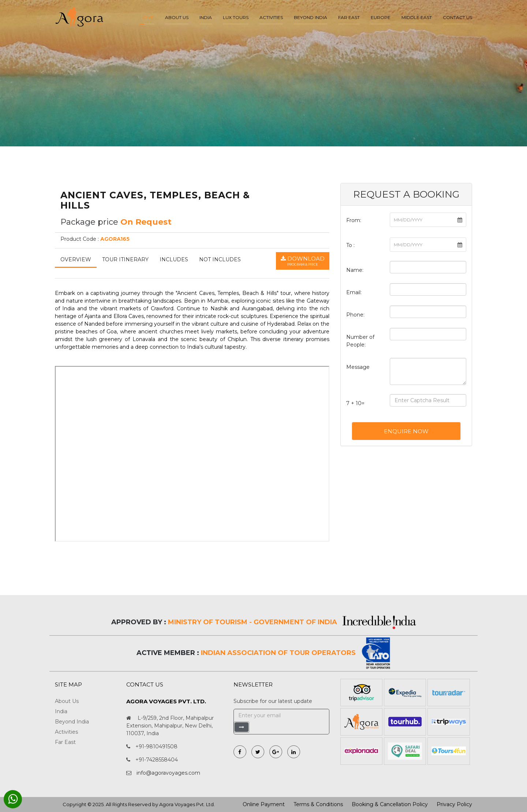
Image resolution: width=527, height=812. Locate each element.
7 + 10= (355, 403)
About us (177, 17)
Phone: (355, 315)
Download (303, 261)
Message (358, 367)
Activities (271, 17)
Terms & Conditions (318, 804)
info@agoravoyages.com (168, 773)
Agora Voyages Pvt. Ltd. (187, 804)
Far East (349, 17)
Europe (381, 17)
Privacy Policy (454, 804)
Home (147, 17)
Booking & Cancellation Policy (390, 804)
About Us (67, 701)
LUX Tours (236, 17)
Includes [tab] (174, 259)
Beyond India (311, 17)
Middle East (417, 17)
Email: (354, 292)
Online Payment (264, 804)
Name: (355, 270)
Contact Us (457, 17)
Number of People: (360, 341)
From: (354, 220)
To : (350, 245)
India (206, 17)
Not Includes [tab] (220, 259)
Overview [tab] (76, 259)
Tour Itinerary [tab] (125, 259)
